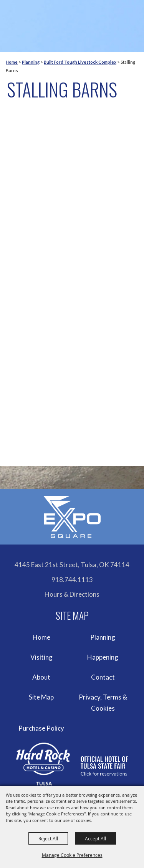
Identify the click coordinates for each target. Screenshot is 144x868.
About (41, 677)
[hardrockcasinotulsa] (72, 764)
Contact (103, 677)
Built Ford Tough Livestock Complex (80, 62)
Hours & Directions (72, 594)
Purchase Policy (41, 728)
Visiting (41, 657)
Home (12, 62)
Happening (103, 657)
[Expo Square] (72, 517)
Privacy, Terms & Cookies (103, 703)
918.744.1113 (72, 580)
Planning (31, 62)
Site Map (41, 697)
